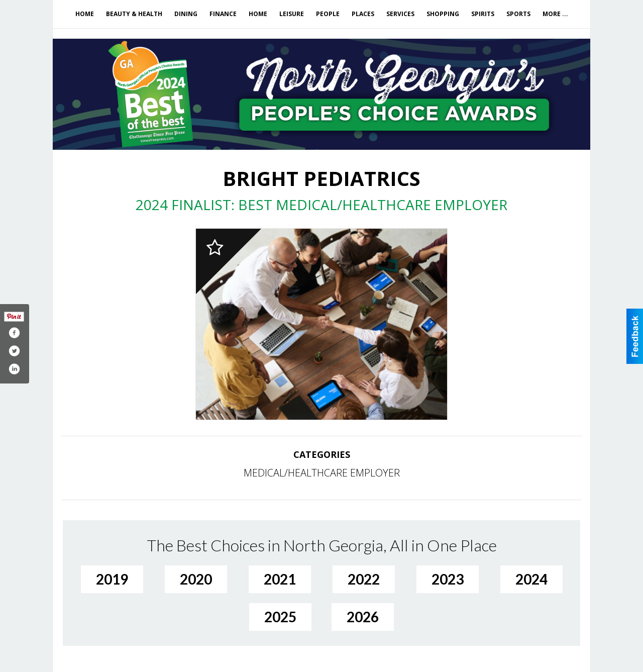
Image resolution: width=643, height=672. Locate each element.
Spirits (483, 14)
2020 (196, 579)
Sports (518, 14)
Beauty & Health (134, 14)
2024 (531, 579)
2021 (280, 579)
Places (363, 14)
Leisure (292, 14)
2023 (448, 579)
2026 (363, 617)
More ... (555, 14)
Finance (223, 14)
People (328, 14)
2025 (280, 617)
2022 (364, 579)
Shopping (443, 14)
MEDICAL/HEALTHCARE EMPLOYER (322, 473)
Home (85, 14)
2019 (112, 579)
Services (400, 14)
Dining (186, 14)
